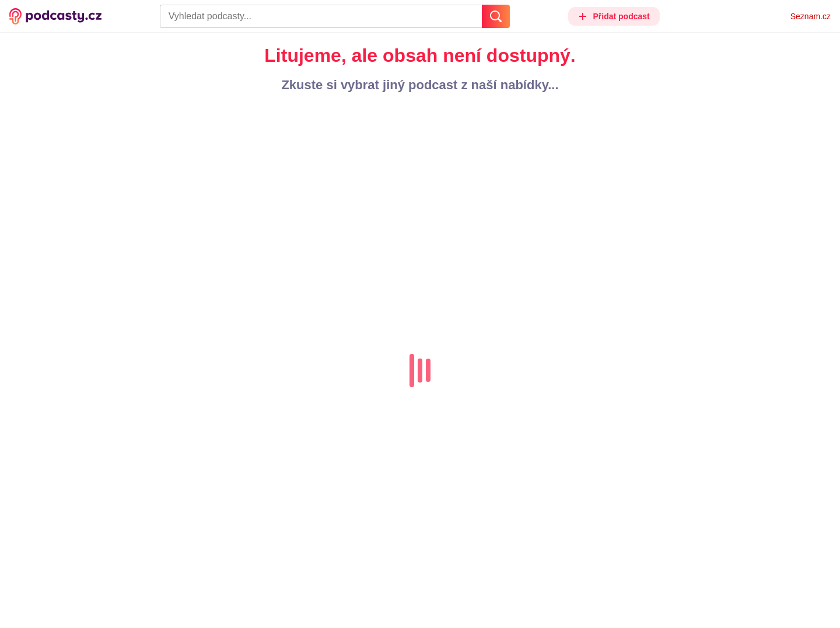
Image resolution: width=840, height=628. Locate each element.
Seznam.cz (811, 16)
